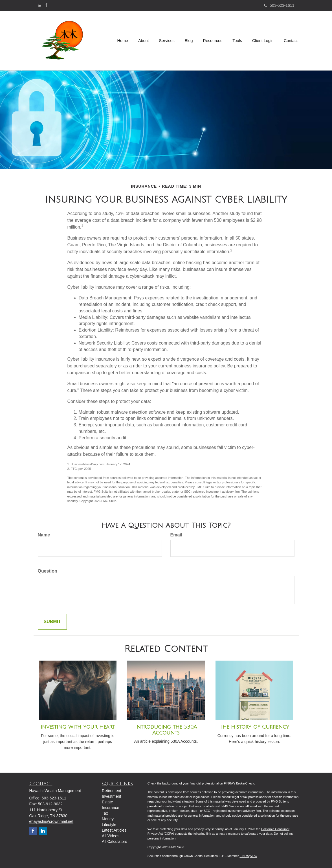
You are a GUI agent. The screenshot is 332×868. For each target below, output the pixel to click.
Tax (105, 813)
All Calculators (114, 841)
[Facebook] (46, 5)
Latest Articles (114, 830)
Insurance (110, 808)
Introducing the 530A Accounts (166, 730)
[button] (144, 41)
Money (108, 819)
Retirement (111, 791)
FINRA (244, 856)
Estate (107, 802)
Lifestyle (109, 825)
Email (176, 535)
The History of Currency (254, 727)
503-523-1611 (279, 5)
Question (48, 571)
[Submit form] (52, 622)
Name (44, 535)
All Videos (111, 836)
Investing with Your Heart (78, 727)
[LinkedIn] (39, 5)
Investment (111, 796)
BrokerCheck (245, 783)
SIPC (253, 856)
